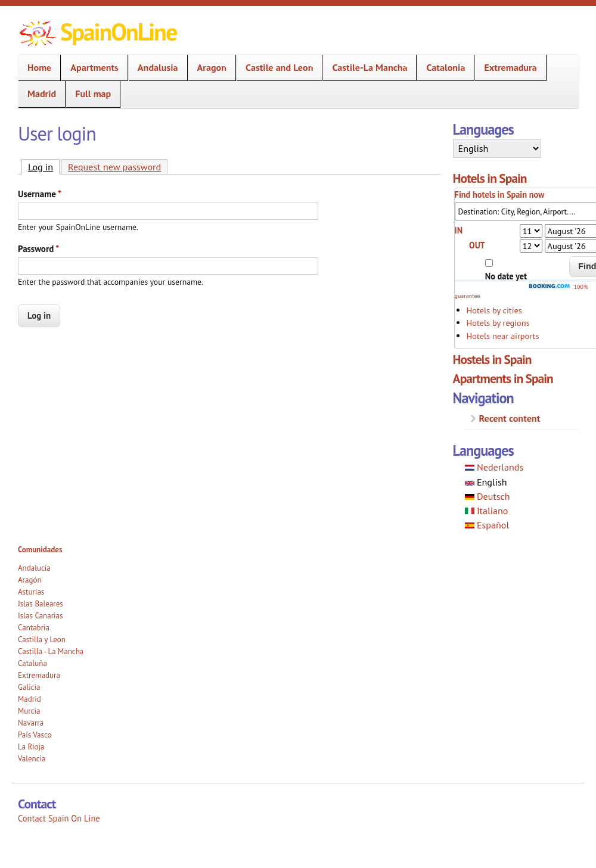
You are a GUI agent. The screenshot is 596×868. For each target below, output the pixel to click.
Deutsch (488, 496)
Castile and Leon (276, 68)
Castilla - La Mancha (51, 651)
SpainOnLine (118, 32)
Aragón (30, 580)
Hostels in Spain (492, 359)
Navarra (31, 723)
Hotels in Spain (490, 178)
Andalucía (34, 568)
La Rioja (31, 747)
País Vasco (35, 735)
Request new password (114, 167)
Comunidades (40, 550)
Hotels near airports (503, 336)
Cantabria (34, 628)
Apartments (91, 68)
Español (487, 525)
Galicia (29, 687)
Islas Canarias (40, 616)
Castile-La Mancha (366, 68)
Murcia (29, 711)
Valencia (32, 759)
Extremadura (507, 68)
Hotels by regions (498, 323)
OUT (477, 245)
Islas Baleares (41, 604)
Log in (44, 166)
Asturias (31, 592)
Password (38, 249)
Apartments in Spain (503, 378)
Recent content (510, 418)
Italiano (487, 511)
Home (36, 68)
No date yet (506, 276)
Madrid (42, 94)
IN (459, 230)
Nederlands (494, 467)
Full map (93, 94)
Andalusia (154, 68)
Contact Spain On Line (59, 818)
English (486, 482)
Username (40, 194)
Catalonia (442, 68)
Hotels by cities (494, 310)
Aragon (208, 68)
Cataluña (32, 663)
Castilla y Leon (42, 640)
